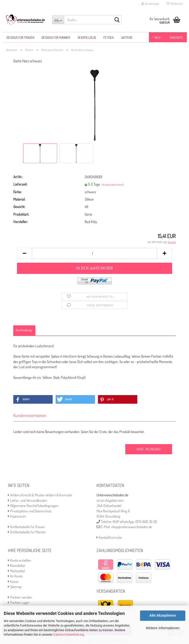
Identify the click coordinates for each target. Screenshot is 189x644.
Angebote (176, 37)
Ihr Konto (15, 576)
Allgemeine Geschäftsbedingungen (33, 506)
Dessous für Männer (56, 37)
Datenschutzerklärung (69, 635)
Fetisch (109, 37)
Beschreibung (24, 330)
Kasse (13, 582)
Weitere (127, 37)
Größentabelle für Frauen (26, 527)
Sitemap (15, 587)
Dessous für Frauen (20, 37)
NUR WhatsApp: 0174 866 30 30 (135, 522)
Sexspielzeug (87, 37)
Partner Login (18, 603)
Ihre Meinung (149, 449)
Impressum (17, 516)
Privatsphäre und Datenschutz (30, 511)
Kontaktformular (109, 538)
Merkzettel (175, 4)
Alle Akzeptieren (163, 615)
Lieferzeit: (20, 184)
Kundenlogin (150, 4)
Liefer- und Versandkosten (27, 501)
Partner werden (20, 598)
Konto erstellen (19, 561)
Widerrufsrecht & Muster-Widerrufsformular (40, 495)
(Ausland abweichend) (113, 185)
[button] (33, 400)
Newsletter (17, 566)
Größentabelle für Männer (27, 532)
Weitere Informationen (163, 628)
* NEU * (157, 37)
